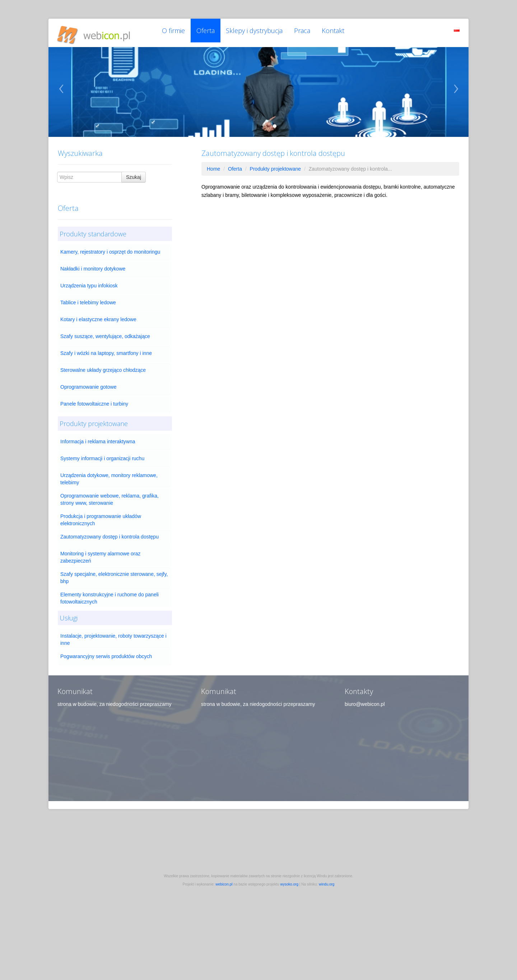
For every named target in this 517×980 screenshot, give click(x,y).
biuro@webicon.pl (365, 703)
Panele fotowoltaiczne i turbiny (94, 403)
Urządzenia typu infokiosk (89, 285)
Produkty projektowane (275, 168)
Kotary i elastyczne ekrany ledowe (98, 318)
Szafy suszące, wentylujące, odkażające (105, 335)
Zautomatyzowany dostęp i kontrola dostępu (110, 536)
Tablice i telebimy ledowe (88, 301)
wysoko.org (289, 883)
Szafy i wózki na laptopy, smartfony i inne (106, 352)
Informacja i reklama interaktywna (98, 440)
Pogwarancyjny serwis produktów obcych (106, 655)
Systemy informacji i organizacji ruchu (102, 457)
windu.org (327, 883)
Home (213, 168)
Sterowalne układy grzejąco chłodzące (103, 369)
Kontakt (338, 32)
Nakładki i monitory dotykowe (93, 268)
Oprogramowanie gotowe (88, 386)
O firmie (174, 32)
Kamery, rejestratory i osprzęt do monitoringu (110, 251)
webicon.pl (224, 883)
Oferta (207, 32)
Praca (306, 32)
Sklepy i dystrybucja (257, 32)
